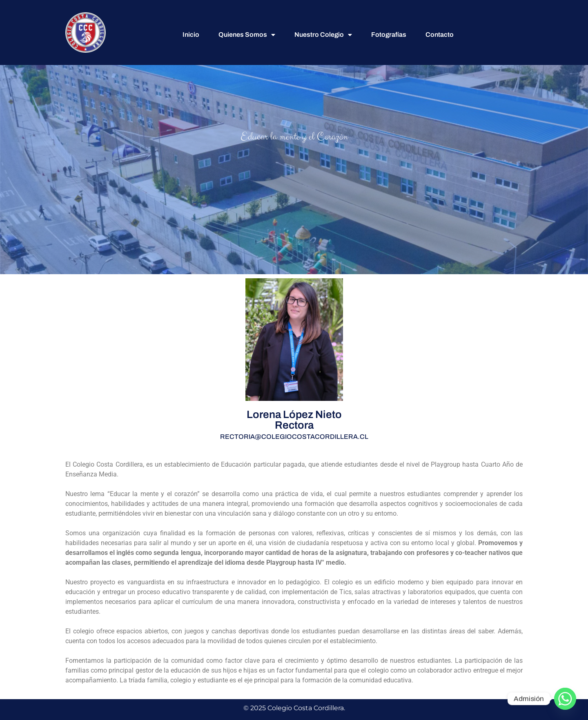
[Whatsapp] (565, 699)
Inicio (191, 35)
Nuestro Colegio (323, 35)
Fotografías (389, 35)
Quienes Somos (247, 35)
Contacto (440, 35)
